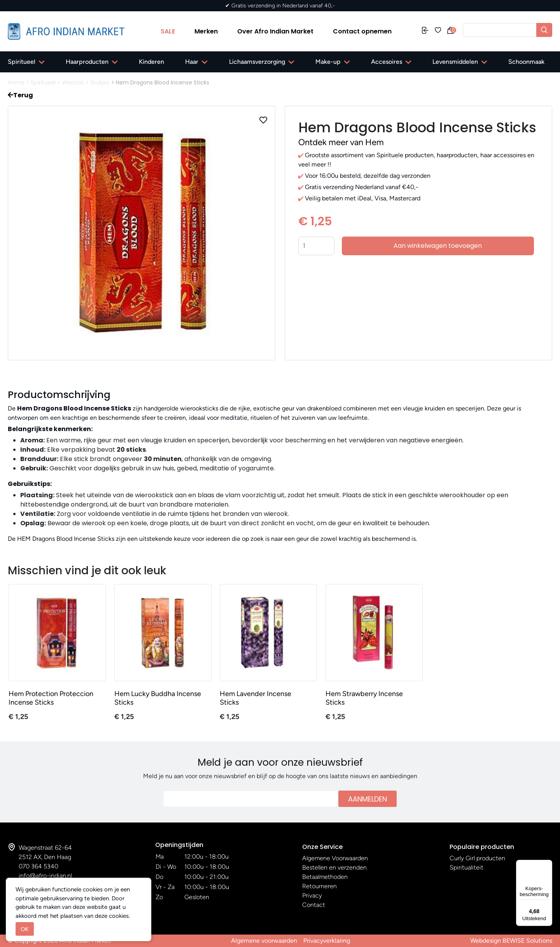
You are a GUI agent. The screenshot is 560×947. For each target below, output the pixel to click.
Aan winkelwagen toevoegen (438, 246)
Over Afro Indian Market (275, 31)
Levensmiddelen (455, 62)
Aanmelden (367, 799)
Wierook (73, 82)
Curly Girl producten (477, 858)
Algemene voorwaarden (264, 941)
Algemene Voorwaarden (335, 858)
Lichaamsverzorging (257, 62)
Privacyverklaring (327, 941)
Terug (20, 95)
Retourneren (319, 886)
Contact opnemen (362, 31)
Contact (314, 905)
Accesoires (387, 62)
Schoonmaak (526, 62)
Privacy (312, 895)
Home (16, 82)
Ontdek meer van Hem (341, 142)
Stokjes (100, 82)
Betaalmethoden (325, 877)
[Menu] (548, 865)
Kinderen (151, 62)
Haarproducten (87, 62)
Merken (206, 31)
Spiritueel (22, 62)
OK (25, 929)
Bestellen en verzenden (334, 867)
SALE (168, 31)
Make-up (328, 62)
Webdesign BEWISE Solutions (511, 941)
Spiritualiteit (466, 867)
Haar (192, 62)
